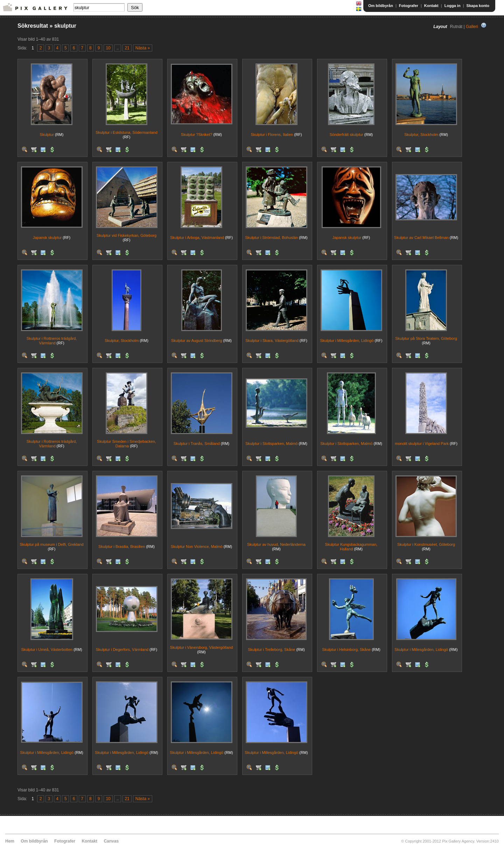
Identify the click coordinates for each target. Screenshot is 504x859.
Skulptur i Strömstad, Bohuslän (271, 238)
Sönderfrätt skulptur (346, 135)
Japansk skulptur (47, 238)
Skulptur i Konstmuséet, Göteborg (426, 544)
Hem (10, 841)
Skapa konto (478, 6)
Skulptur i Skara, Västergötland (272, 341)
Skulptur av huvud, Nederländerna (276, 544)
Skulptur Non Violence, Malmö (197, 547)
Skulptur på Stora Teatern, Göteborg (426, 338)
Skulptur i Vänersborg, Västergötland (202, 647)
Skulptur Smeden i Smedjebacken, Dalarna (127, 444)
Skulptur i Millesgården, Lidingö (347, 341)
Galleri (472, 27)
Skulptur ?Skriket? (197, 135)
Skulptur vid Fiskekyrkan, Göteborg (127, 235)
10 (108, 48)
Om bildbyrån (381, 6)
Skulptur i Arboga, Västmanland (197, 238)
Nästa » (143, 48)
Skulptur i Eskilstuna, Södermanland (127, 132)
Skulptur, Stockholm (421, 135)
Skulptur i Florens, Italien (272, 135)
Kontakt (431, 6)
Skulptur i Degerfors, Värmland (122, 650)
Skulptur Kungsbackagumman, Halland (351, 547)
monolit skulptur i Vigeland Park (422, 444)
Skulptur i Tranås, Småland (197, 444)
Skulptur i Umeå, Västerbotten (47, 650)
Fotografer (409, 6)
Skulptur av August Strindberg (197, 341)
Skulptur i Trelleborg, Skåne (271, 650)
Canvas (111, 841)
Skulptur (47, 135)
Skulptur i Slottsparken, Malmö (271, 444)
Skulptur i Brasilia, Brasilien (122, 547)
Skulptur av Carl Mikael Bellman (421, 238)
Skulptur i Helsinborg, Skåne (346, 650)
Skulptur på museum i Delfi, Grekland (51, 544)
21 (127, 48)
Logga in (453, 6)
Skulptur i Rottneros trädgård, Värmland (52, 341)
